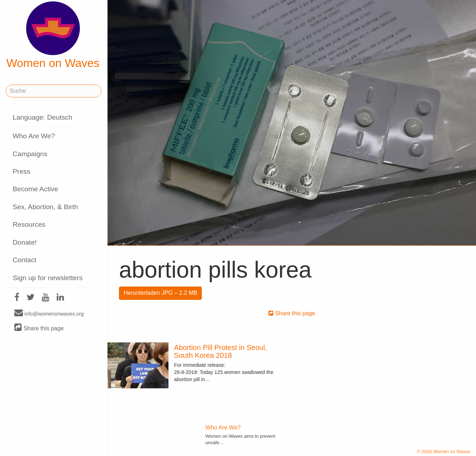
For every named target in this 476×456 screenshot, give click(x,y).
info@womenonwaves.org (49, 313)
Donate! (25, 242)
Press (21, 171)
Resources (29, 224)
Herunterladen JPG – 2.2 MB (160, 293)
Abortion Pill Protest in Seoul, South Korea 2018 (221, 351)
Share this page (39, 328)
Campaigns (30, 154)
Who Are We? (34, 136)
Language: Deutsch (42, 117)
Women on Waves (53, 35)
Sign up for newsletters (47, 278)
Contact (24, 260)
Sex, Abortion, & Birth (45, 207)
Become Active (35, 189)
